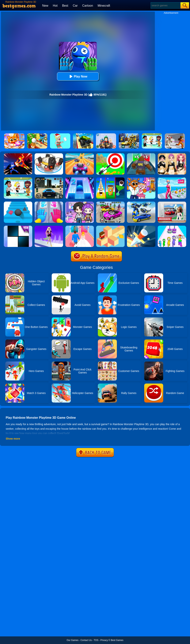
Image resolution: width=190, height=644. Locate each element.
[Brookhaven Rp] (172, 203)
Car (75, 6)
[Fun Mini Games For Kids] (141, 179)
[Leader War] (49, 155)
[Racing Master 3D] (80, 155)
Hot (55, 6)
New (45, 6)
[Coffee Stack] (110, 179)
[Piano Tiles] (18, 227)
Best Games (117, 640)
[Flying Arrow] (110, 155)
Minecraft (104, 6)
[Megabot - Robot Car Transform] (141, 203)
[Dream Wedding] (80, 227)
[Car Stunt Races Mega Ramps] (110, 203)
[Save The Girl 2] (18, 179)
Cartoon (88, 6)
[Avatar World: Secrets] (80, 203)
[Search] (165, 5)
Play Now (78, 76)
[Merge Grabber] (172, 227)
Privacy (104, 640)
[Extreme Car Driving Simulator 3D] (49, 179)
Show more (13, 439)
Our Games (73, 640)
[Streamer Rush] (172, 179)
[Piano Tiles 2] (80, 179)
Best (65, 6)
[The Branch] (110, 227)
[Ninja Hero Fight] (18, 155)
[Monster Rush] (141, 155)
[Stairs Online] (18, 203)
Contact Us (86, 640)
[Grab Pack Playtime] (49, 203)
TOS (96, 640)
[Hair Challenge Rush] (49, 227)
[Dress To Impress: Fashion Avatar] (172, 155)
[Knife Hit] (141, 227)
